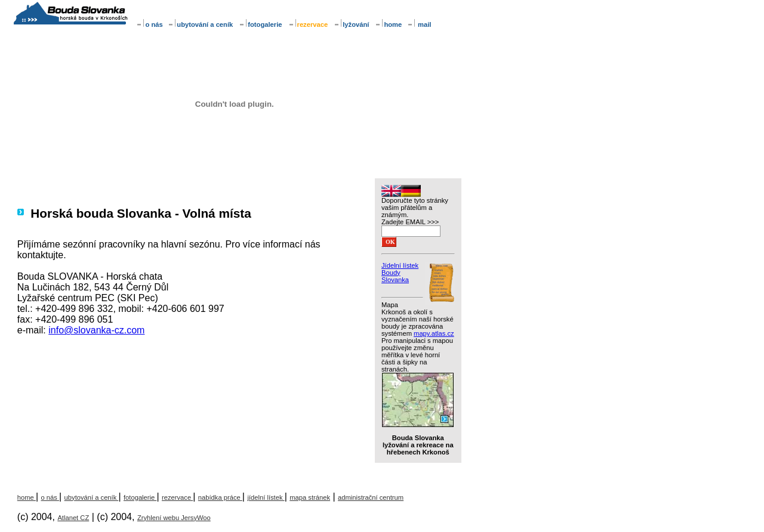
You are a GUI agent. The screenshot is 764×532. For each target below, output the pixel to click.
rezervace (177, 497)
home (389, 24)
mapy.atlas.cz (434, 333)
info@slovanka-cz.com (96, 330)
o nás (150, 24)
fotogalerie (260, 24)
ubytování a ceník (200, 24)
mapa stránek (310, 497)
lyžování (351, 24)
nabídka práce (220, 497)
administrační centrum (371, 497)
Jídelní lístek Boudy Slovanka (400, 273)
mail (419, 24)
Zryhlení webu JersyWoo (174, 518)
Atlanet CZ (73, 518)
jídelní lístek (266, 497)
